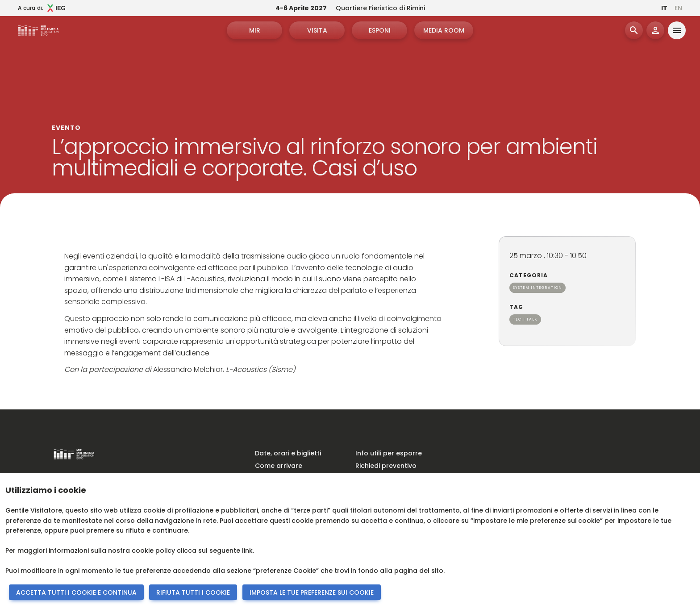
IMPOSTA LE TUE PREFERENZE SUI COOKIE (312, 592)
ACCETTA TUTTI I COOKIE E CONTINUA (76, 592)
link (247, 551)
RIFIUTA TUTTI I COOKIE (193, 592)
